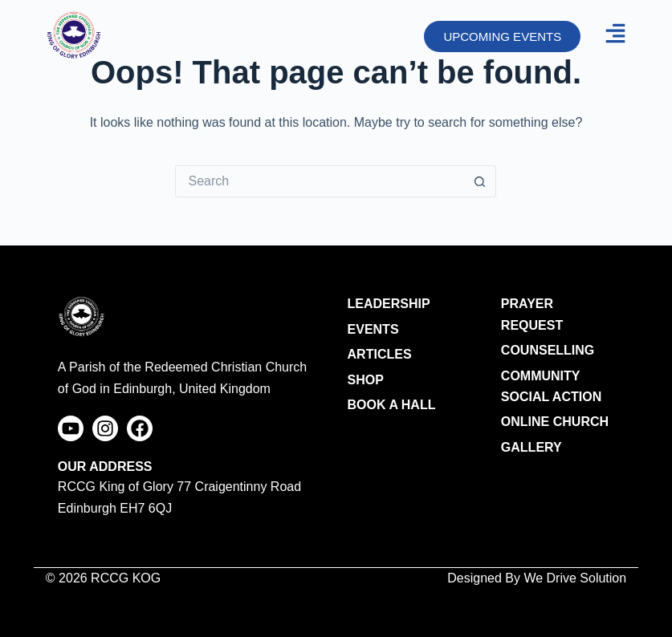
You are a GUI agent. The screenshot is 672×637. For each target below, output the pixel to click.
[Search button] (480, 181)
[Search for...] (320, 181)
